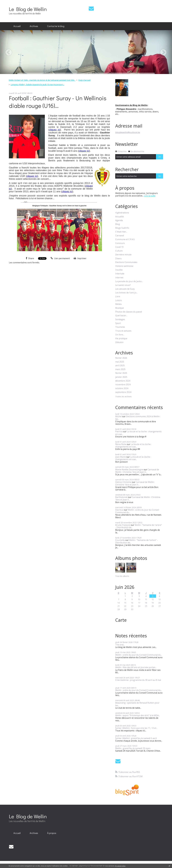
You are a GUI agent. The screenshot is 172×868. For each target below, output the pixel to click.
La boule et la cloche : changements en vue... (138, 433)
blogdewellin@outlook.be (128, 132)
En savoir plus (120, 866)
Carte (121, 620)
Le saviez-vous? (123, 285)
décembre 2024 (123, 381)
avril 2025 (120, 366)
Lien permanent (60, 258)
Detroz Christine (123, 482)
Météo (118, 304)
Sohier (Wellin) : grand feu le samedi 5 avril (136, 738)
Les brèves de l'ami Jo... (126, 293)
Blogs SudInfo (122, 228)
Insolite (119, 270)
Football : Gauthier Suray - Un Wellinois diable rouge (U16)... (58, 102)
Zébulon (119, 342)
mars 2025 (120, 369)
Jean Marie (121, 457)
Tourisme (120, 327)
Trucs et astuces (123, 331)
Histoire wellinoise (124, 266)
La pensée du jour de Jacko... (129, 281)
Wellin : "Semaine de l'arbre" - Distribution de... (139, 526)
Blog (118, 224)
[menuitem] (17, 26)
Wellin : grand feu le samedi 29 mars (133, 748)
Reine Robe (121, 444)
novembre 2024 (123, 385)
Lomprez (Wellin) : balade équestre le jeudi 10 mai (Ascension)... (37, 85)
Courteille (120, 540)
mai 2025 (120, 362)
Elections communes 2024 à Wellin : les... (138, 418)
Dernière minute (123, 255)
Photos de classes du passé (129, 312)
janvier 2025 (121, 377)
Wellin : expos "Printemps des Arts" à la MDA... (138, 715)
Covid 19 (119, 247)
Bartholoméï (121, 497)
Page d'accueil (84, 80)
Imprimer (80, 258)
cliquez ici (55, 130)
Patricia (119, 432)
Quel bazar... (121, 316)
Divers (118, 259)
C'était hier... (121, 232)
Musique (120, 308)
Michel (118, 416)
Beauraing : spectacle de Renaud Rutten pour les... (137, 704)
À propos (52, 833)
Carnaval (120, 236)
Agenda (119, 220)
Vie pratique (121, 339)
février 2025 (121, 373)
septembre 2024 (123, 392)
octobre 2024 (122, 388)
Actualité (120, 217)
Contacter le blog (56, 26)
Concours (120, 243)
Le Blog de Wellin (28, 9)
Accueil (17, 26)
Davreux (119, 510)
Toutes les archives (123, 397)
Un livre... (120, 335)
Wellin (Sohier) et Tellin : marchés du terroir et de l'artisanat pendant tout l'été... (42, 80)
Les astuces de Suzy (125, 289)
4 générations (122, 213)
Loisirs (119, 300)
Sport (118, 323)
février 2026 (121, 358)
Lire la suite (150, 196)
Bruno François (123, 525)
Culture (119, 251)
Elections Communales (126, 262)
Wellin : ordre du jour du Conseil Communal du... (137, 511)
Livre (118, 296)
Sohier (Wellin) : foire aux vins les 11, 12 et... (136, 728)
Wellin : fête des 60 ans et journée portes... (136, 667)
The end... (120, 645)
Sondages (120, 319)
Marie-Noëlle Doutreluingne (129, 470)
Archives (34, 26)
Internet (119, 278)
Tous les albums (122, 576)
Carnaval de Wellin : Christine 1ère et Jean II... (137, 471)
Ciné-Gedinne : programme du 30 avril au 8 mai (138, 680)
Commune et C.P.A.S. (125, 239)
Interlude (120, 274)
